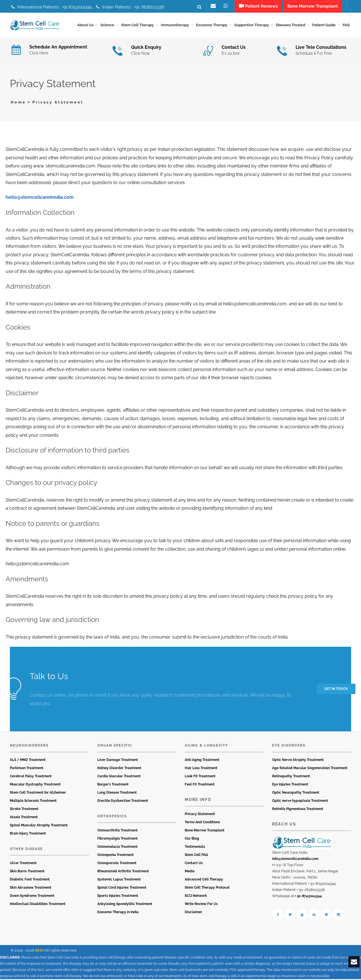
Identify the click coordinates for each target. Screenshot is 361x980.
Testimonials (195, 848)
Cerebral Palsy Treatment (31, 777)
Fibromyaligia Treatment (117, 840)
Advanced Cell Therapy (204, 880)
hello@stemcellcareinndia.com (40, 198)
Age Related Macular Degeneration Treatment (310, 769)
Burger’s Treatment (113, 785)
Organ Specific (115, 747)
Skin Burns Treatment (27, 872)
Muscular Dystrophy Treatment (35, 785)
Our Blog (192, 840)
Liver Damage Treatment (118, 761)
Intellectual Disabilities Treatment (38, 905)
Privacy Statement (200, 815)
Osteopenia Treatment (115, 856)
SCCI (39, 951)
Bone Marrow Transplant (205, 831)
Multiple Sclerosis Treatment (33, 802)
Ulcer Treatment (23, 864)
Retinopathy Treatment (291, 777)
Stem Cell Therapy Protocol (207, 889)
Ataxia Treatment (24, 818)
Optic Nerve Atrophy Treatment (298, 761)
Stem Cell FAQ (196, 856)
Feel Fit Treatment (200, 785)
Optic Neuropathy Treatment (296, 793)
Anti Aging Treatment (202, 761)
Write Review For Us (201, 905)
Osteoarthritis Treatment (117, 831)
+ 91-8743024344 (308, 897)
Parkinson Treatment (27, 769)
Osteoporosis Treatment (117, 864)
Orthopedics (112, 817)
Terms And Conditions (202, 823)
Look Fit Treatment (200, 777)
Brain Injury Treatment (28, 834)
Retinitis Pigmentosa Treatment (298, 810)
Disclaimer (193, 913)
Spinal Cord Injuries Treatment (122, 889)
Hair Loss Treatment (201, 769)
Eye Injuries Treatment (290, 785)
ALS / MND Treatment (28, 761)
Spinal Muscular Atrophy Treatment (39, 826)
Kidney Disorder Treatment (119, 769)
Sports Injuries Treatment (118, 897)
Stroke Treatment (24, 810)
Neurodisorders (29, 747)
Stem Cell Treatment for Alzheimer (38, 793)
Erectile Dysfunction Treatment (123, 802)
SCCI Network (196, 897)
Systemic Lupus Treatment (119, 880)
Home (18, 103)
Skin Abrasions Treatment (31, 889)
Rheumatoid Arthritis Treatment (123, 872)
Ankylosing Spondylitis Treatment (125, 905)
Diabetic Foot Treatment (30, 880)
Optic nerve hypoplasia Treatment (300, 802)
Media (190, 872)
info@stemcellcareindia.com (295, 860)
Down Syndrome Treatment (32, 897)
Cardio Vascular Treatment (119, 777)
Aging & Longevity (206, 747)
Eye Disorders (289, 747)
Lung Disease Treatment (117, 793)
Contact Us (194, 864)
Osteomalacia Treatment (117, 848)
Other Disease (26, 850)
